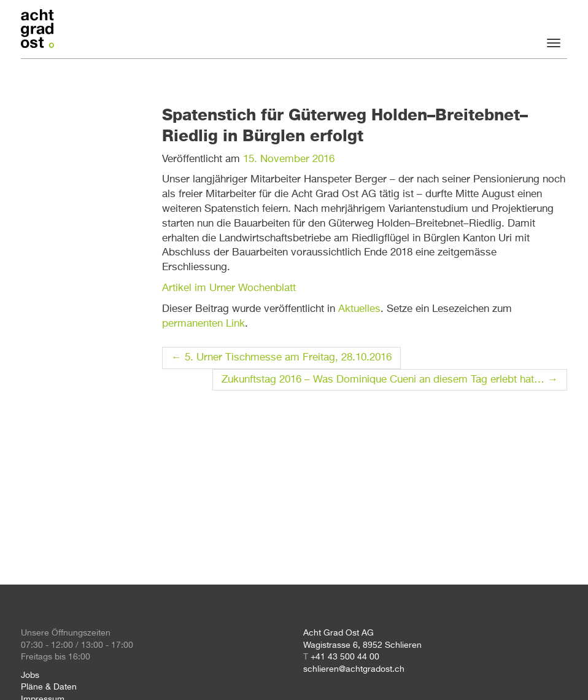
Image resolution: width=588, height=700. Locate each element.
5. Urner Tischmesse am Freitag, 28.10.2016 (281, 358)
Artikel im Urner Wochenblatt (229, 288)
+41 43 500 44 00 (345, 657)
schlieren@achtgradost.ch (354, 669)
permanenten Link (203, 324)
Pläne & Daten (49, 687)
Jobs (30, 675)
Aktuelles (359, 309)
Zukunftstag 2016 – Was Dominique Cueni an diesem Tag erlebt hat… (390, 380)
